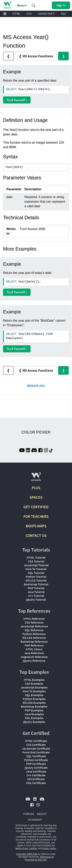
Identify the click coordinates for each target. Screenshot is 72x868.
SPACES (36, 497)
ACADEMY (35, 820)
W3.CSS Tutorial (36, 580)
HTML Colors (34, 649)
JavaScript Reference (34, 626)
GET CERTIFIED (36, 507)
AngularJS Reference (34, 657)
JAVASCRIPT (46, 14)
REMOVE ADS (36, 386)
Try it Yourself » (17, 100)
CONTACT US (36, 535)
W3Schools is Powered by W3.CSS (39, 858)
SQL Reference (34, 630)
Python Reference (34, 634)
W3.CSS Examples (34, 703)
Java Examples (34, 714)
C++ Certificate (36, 775)
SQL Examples (34, 695)
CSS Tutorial (36, 561)
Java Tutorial (36, 592)
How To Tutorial (36, 569)
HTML (17, 14)
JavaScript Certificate (36, 748)
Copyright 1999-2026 (27, 854)
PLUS (36, 488)
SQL (64, 14)
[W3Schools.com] (36, 478)
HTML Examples (34, 680)
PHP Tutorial (36, 588)
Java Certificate (36, 771)
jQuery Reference (34, 661)
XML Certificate (36, 783)
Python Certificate (36, 760)
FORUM (29, 814)
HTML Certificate (36, 741)
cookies (33, 848)
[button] (34, 5)
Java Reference (34, 653)
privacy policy (49, 848)
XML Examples (34, 718)
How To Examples (34, 691)
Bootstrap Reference (34, 641)
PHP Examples (34, 710)
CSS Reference (34, 622)
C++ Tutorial (36, 596)
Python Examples (34, 699)
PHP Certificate (36, 764)
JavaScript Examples (34, 687)
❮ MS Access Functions (36, 56)
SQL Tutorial (36, 573)
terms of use (22, 848)
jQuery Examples (34, 722)
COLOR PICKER (36, 432)
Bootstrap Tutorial (36, 584)
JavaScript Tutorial (36, 565)
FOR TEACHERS (36, 516)
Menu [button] (22, 5)
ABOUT (42, 814)
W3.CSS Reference (34, 638)
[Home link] (7, 5)
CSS (29, 14)
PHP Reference (34, 645)
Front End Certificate (36, 752)
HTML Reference (34, 619)
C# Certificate (36, 779)
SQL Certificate (36, 756)
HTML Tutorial (36, 557)
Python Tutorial (36, 577)
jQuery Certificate (36, 768)
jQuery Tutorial (36, 599)
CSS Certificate (36, 745)
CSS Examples (34, 684)
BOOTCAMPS (36, 526)
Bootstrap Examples (34, 706)
